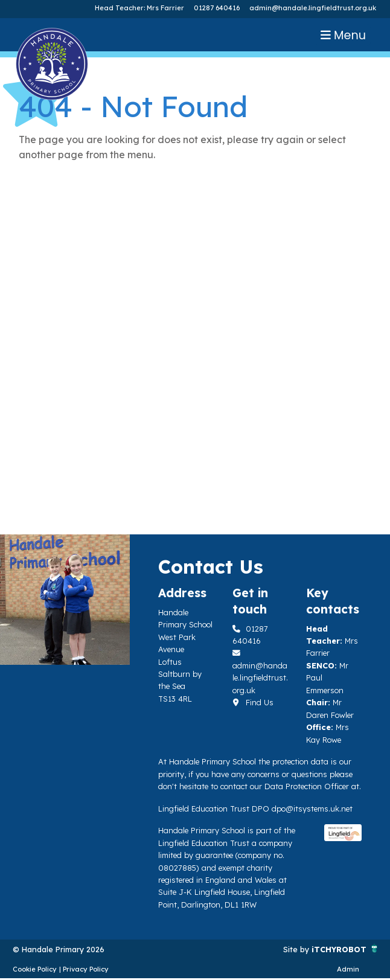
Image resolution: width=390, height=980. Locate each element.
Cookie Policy (35, 969)
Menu (343, 35)
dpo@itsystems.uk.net (312, 809)
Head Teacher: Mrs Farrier (139, 8)
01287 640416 (217, 8)
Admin (348, 969)
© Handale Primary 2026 (59, 949)
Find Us (253, 702)
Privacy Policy (86, 969)
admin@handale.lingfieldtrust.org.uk (313, 8)
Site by (297, 949)
